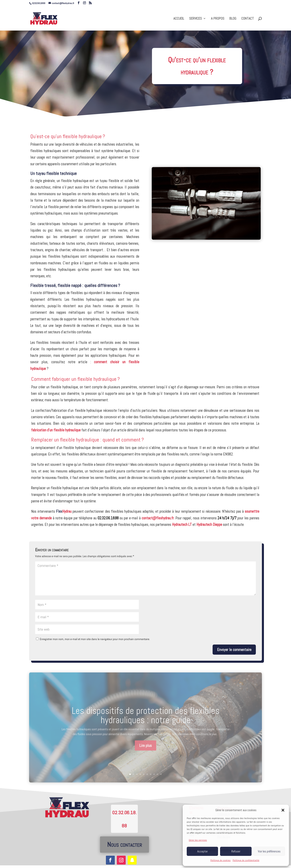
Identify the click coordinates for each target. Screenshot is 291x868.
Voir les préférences (269, 851)
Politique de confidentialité (246, 860)
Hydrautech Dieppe (209, 525)
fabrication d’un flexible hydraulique (56, 430)
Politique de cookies (220, 860)
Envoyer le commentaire (234, 650)
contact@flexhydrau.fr (158, 518)
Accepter (202, 851)
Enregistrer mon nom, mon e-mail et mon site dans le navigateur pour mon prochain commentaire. (95, 639)
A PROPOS (218, 19)
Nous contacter (124, 845)
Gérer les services (198, 840)
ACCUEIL (179, 19)
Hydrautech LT (182, 525)
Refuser (236, 851)
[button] (283, 810)
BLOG (233, 19)
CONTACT (248, 19)
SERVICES (196, 19)
